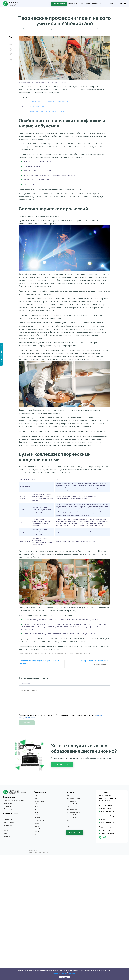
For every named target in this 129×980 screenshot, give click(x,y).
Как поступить (9, 822)
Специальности (92, 4)
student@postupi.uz (108, 834)
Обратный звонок (62, 764)
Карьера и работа (64, 13)
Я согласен (65, 977)
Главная (26, 29)
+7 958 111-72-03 (106, 808)
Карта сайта (47, 853)
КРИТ (68, 807)
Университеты (40, 792)
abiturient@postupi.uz (109, 812)
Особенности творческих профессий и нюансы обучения (48, 102)
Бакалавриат (8, 803)
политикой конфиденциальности (64, 974)
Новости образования (40, 29)
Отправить (27, 723)
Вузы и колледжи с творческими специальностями (45, 111)
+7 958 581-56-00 (107, 819)
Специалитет (8, 806)
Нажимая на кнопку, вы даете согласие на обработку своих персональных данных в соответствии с (57, 715)
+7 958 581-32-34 (107, 830)
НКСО (68, 826)
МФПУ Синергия (41, 801)
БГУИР (37, 834)
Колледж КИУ (71, 801)
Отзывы (6, 831)
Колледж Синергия (73, 812)
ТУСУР (37, 818)
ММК (68, 796)
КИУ (36, 815)
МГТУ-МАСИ (39, 821)
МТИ (37, 804)
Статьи (6, 839)
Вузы (102, 4)
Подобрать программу (2, 354)
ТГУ (36, 807)
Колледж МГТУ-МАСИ (74, 798)
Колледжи (111, 4)
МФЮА (37, 823)
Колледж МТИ (71, 815)
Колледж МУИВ (72, 809)
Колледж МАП (71, 818)
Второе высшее (9, 817)
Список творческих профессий (38, 106)
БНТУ (37, 832)
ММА (37, 812)
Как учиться (8, 825)
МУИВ (37, 826)
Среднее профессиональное (14, 801)
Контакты (7, 836)
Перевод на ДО (9, 820)
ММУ (37, 796)
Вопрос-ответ (8, 828)
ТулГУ (37, 809)
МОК (68, 821)
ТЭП (68, 823)
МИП (37, 798)
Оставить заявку (59, 4)
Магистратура (8, 809)
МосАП (37, 829)
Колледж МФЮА (72, 804)
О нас (5, 833)
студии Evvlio (84, 851)
